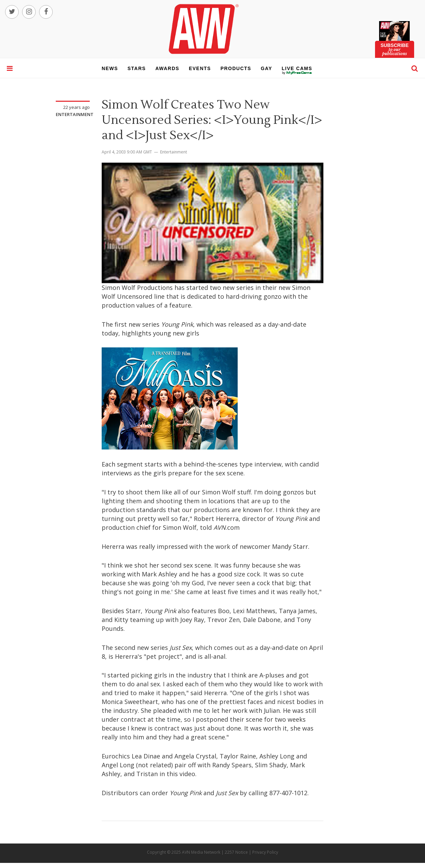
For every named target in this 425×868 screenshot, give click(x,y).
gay (267, 68)
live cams (297, 73)
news (110, 68)
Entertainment (75, 114)
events (200, 68)
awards (167, 68)
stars (137, 68)
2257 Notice (236, 852)
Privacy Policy (265, 852)
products (236, 68)
